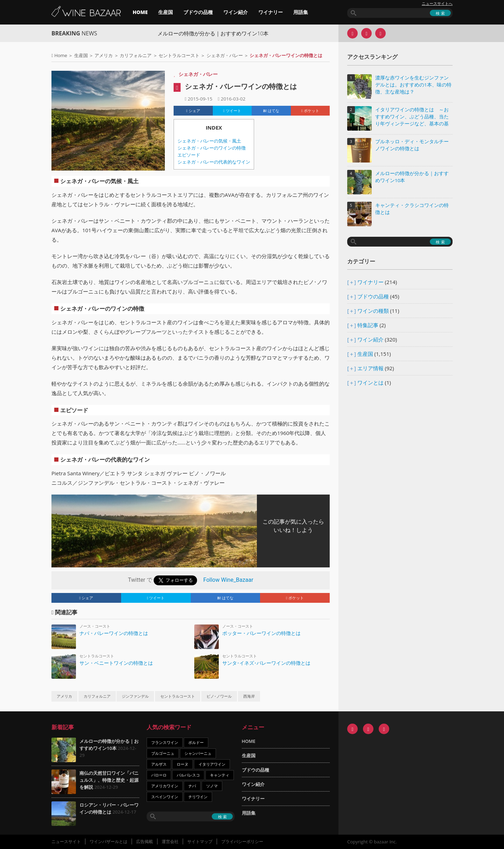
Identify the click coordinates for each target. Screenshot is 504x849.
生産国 (166, 12)
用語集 (301, 12)
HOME (140, 12)
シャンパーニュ (198, 753)
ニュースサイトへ (437, 4)
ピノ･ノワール (219, 696)
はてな (271, 111)
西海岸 (249, 696)
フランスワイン (165, 742)
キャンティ (220, 775)
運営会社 (170, 841)
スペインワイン (165, 797)
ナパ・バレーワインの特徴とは (114, 633)
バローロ (159, 775)
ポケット (310, 111)
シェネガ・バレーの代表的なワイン (214, 162)
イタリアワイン (212, 764)
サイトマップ (200, 841)
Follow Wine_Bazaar (228, 580)
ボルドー (196, 742)
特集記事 (368, 325)
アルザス (159, 764)
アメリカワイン (165, 786)
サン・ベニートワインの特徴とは (116, 663)
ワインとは (370, 382)
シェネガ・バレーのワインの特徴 (212, 148)
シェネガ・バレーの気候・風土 (209, 141)
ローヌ (183, 764)
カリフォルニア (136, 55)
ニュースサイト (66, 841)
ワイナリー (271, 12)
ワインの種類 (373, 311)
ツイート (232, 111)
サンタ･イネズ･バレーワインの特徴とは (266, 663)
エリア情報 (370, 368)
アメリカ (104, 55)
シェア (193, 111)
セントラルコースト (179, 55)
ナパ (192, 786)
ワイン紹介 (236, 12)
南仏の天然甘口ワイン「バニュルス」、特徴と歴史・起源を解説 (109, 780)
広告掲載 (145, 841)
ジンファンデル (135, 696)
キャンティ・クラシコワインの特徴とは (412, 209)
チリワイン (198, 797)
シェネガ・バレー (225, 55)
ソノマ (212, 786)
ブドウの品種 (198, 12)
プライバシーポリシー (242, 841)
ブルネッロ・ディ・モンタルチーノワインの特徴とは (412, 145)
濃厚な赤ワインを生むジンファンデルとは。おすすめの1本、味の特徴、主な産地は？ (413, 85)
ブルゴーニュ (163, 753)
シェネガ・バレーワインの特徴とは (241, 86)
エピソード (189, 155)
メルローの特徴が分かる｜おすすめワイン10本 (220, 33)
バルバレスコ (188, 775)
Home (61, 55)
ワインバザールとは (108, 841)
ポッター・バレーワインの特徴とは (261, 633)
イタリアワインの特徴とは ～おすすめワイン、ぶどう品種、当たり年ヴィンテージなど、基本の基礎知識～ (412, 117)
